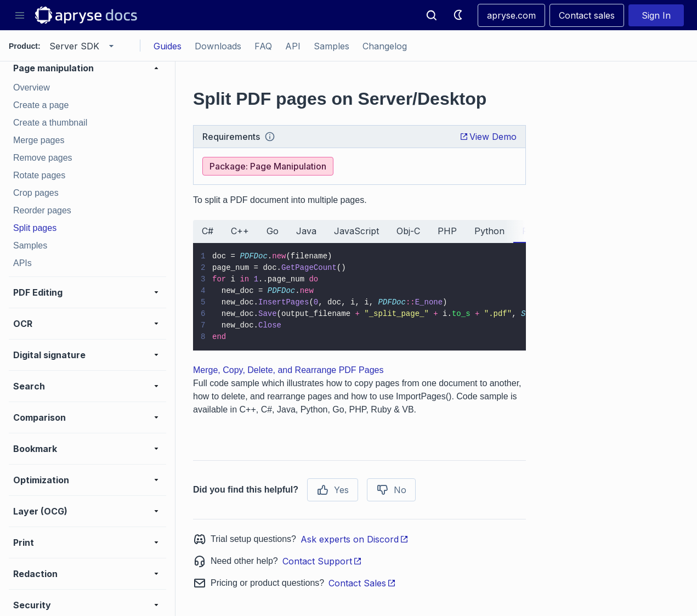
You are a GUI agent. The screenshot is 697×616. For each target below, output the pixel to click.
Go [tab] (273, 231)
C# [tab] (208, 231)
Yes (333, 490)
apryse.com (511, 15)
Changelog (385, 46)
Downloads (218, 46)
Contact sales (587, 15)
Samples (331, 46)
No (391, 490)
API (293, 46)
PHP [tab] (447, 231)
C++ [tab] (240, 231)
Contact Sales (362, 583)
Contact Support (322, 561)
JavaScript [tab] (356, 231)
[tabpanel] (359, 297)
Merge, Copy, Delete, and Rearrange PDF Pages (288, 370)
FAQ (263, 46)
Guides (168, 46)
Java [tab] (306, 231)
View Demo (488, 137)
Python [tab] (489, 231)
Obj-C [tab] (408, 231)
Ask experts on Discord (355, 539)
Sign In (656, 15)
